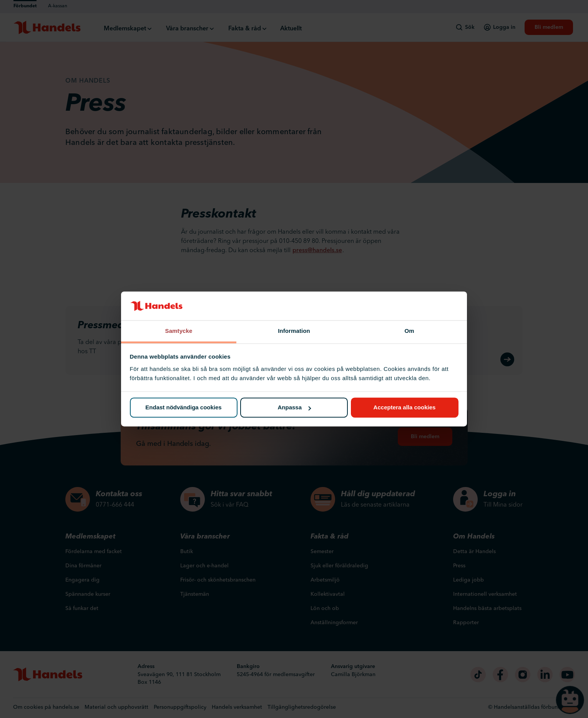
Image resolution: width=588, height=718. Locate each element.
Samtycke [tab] (179, 331)
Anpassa (294, 408)
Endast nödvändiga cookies (183, 408)
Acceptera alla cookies (405, 408)
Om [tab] (409, 331)
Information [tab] (294, 331)
